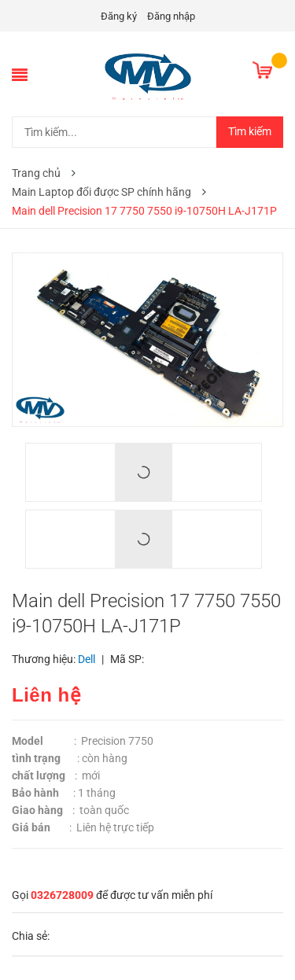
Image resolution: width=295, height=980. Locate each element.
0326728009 (62, 895)
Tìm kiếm (250, 131)
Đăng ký (119, 16)
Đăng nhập (171, 16)
